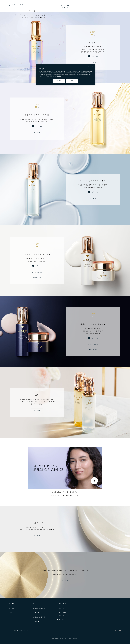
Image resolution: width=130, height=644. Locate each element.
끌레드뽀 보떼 (62, 604)
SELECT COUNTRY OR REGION (19, 631)
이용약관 (61, 608)
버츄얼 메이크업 (38, 621)
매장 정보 (36, 613)
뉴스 (35, 604)
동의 (72, 81)
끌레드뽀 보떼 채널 (39, 617)
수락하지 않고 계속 (90, 67)
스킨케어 (12, 604)
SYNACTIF (12, 613)
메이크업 (12, 608)
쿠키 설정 (62, 616)
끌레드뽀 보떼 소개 (39, 608)
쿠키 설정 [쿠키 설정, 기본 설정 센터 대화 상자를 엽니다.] (58, 81)
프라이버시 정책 (63, 612)
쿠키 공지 (62, 620)
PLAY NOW (94, 56)
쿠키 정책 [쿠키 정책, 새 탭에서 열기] (59, 76)
